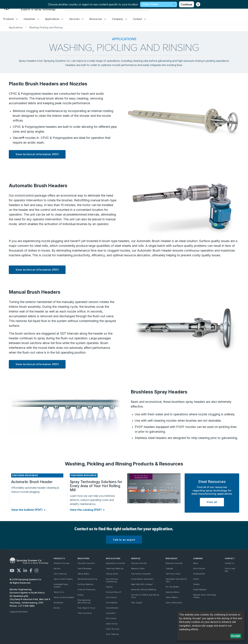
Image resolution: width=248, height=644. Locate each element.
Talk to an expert (124, 540)
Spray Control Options (63, 579)
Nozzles (57, 568)
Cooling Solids (112, 574)
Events (196, 579)
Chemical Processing (86, 590)
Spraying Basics (173, 592)
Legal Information (19, 612)
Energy (81, 595)
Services (76, 19)
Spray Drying (112, 624)
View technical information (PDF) (37, 154)
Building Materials (85, 584)
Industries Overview (86, 563)
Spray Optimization (174, 603)
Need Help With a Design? (142, 584)
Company (120, 19)
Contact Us (229, 563)
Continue (187, 4)
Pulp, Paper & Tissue (86, 608)
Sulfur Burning (113, 629)
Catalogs (169, 568)
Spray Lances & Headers (64, 597)
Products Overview (62, 563)
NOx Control (111, 618)
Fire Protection (112, 603)
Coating (109, 587)
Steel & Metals (83, 574)
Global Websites (200, 590)
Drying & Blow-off (114, 592)
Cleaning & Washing (115, 568)
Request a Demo (138, 568)
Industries (31, 19)
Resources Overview (174, 563)
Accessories (58, 603)
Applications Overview (115, 563)
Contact (139, 19)
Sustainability (199, 574)
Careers (196, 584)
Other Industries (85, 613)
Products (11, 19)
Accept (236, 636)
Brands (57, 608)
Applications (54, 19)
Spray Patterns (172, 597)
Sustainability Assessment (142, 579)
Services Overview (139, 563)
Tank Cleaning (60, 574)
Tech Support (137, 603)
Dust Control (111, 597)
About (196, 563)
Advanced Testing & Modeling (144, 590)
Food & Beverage (84, 568)
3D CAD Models (172, 587)
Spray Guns (59, 592)
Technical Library (173, 574)
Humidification (112, 608)
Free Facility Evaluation (141, 574)
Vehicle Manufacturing (87, 579)
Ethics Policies (199, 568)
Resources (98, 19)
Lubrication (111, 613)
